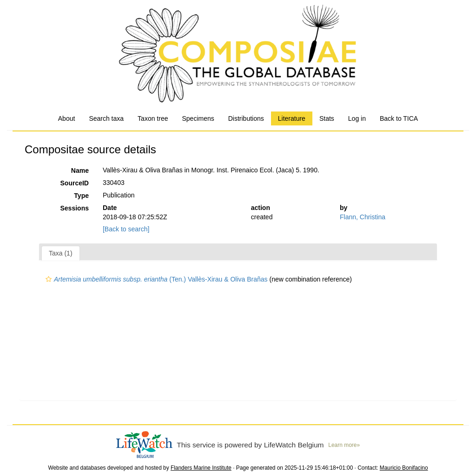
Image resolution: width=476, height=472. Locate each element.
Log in (357, 118)
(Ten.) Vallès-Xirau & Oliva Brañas (155, 279)
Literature (292, 118)
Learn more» (344, 445)
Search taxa (106, 118)
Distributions (246, 118)
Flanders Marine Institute (201, 468)
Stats (327, 118)
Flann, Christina (363, 217)
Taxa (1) (61, 253)
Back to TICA (399, 118)
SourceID (75, 183)
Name (80, 170)
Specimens (198, 118)
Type (81, 196)
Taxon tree (153, 118)
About (67, 118)
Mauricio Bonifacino (404, 468)
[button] (49, 279)
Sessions (75, 208)
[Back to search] (126, 229)
